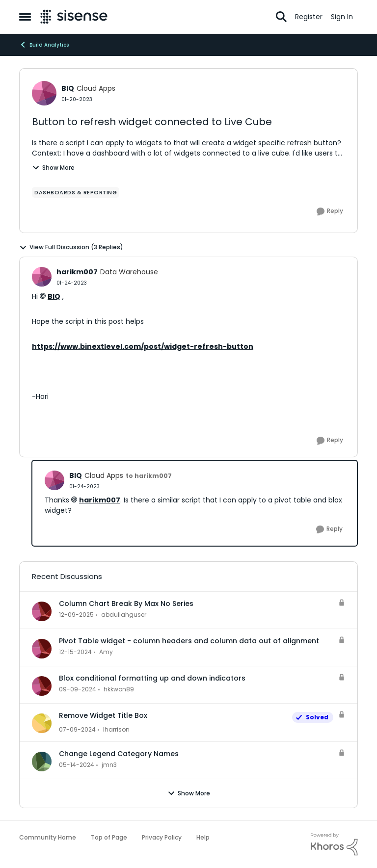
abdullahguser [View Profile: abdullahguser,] (124, 615)
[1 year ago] (75, 652)
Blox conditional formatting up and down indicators (152, 678)
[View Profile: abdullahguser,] (42, 611)
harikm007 (100, 500)
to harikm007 (149, 476)
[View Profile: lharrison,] (42, 723)
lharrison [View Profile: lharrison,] (116, 729)
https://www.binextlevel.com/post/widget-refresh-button (143, 346)
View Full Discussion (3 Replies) (71, 247)
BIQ (54, 296)
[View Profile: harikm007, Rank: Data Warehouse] (42, 277)
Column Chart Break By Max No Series (126, 604)
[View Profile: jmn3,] (42, 762)
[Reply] (330, 211)
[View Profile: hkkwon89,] (42, 686)
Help (203, 837)
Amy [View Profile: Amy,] (106, 652)
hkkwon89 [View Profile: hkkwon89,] (119, 689)
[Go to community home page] (74, 17)
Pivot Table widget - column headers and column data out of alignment (189, 641)
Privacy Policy (162, 837)
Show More (53, 168)
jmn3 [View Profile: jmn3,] (109, 765)
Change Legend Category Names (119, 754)
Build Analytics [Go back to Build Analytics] (44, 45)
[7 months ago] (76, 615)
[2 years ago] (77, 730)
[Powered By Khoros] (334, 844)
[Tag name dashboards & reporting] (76, 192)
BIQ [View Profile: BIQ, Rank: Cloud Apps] (68, 88)
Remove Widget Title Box (103, 715)
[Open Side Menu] (25, 17)
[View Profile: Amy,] (42, 649)
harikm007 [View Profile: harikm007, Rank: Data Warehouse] (77, 272)
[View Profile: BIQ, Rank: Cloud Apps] (44, 93)
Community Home (48, 837)
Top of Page (109, 837)
